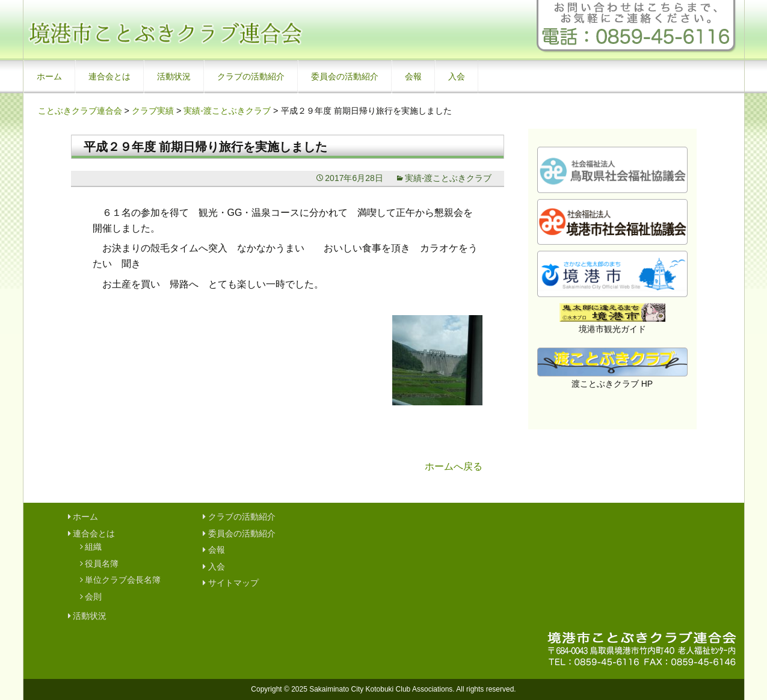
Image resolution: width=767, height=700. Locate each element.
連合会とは (109, 76)
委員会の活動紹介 (345, 76)
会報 (413, 76)
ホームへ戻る (454, 466)
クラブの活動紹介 (251, 76)
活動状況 (174, 76)
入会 (457, 76)
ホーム (49, 76)
